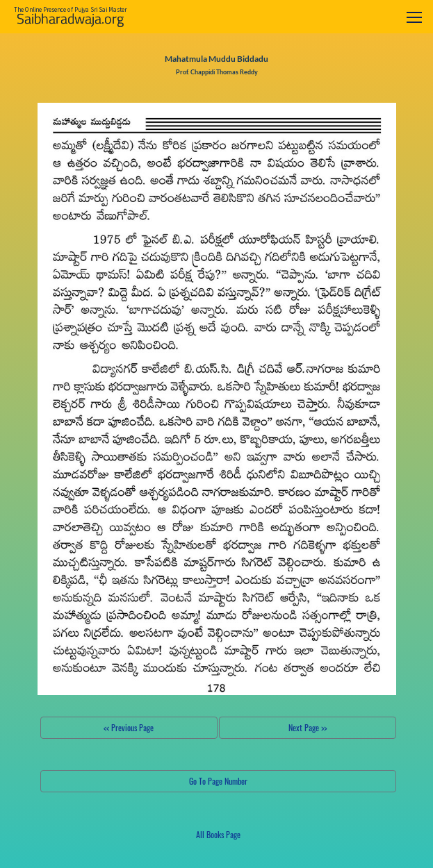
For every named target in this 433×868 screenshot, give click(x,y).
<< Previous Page (129, 727)
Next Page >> (308, 727)
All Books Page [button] (218, 834)
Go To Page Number (218, 781)
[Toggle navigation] (414, 17)
